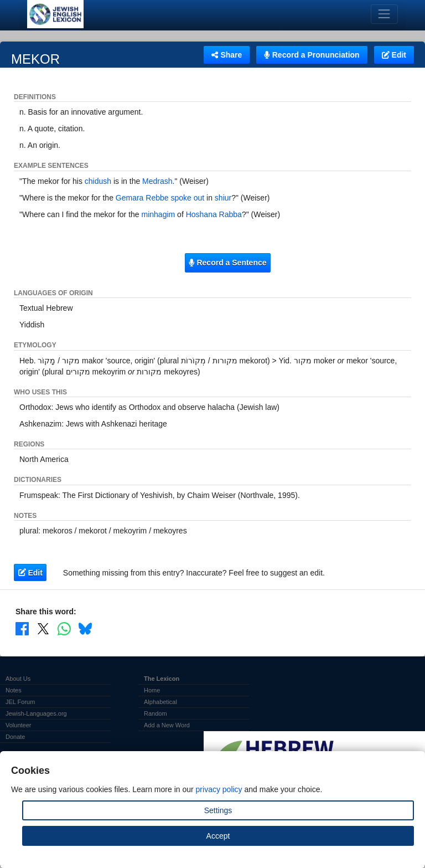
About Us (18, 679)
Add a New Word (167, 725)
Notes (14, 690)
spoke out (187, 198)
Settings (218, 810)
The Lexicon (162, 679)
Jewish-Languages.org (36, 713)
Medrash (157, 181)
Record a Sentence (227, 263)
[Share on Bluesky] (85, 629)
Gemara (130, 198)
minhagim (159, 214)
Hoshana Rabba (214, 214)
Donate (15, 737)
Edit (394, 55)
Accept (218, 836)
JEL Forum (20, 702)
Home (152, 690)
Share (227, 55)
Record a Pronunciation (312, 55)
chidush (98, 181)
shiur (223, 198)
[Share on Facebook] (22, 629)
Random (156, 713)
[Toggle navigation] (384, 14)
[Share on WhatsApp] (64, 629)
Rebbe (157, 198)
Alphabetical (160, 702)
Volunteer (18, 725)
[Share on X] (43, 629)
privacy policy (219, 789)
